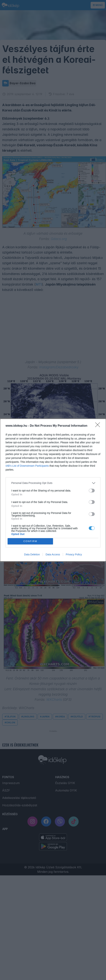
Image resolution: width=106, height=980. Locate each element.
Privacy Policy (74, 554)
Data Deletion (32, 554)
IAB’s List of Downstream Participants (27, 466)
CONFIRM (30, 541)
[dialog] (53, 490)
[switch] (92, 491)
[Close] (99, 426)
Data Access (53, 554)
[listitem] (53, 483)
